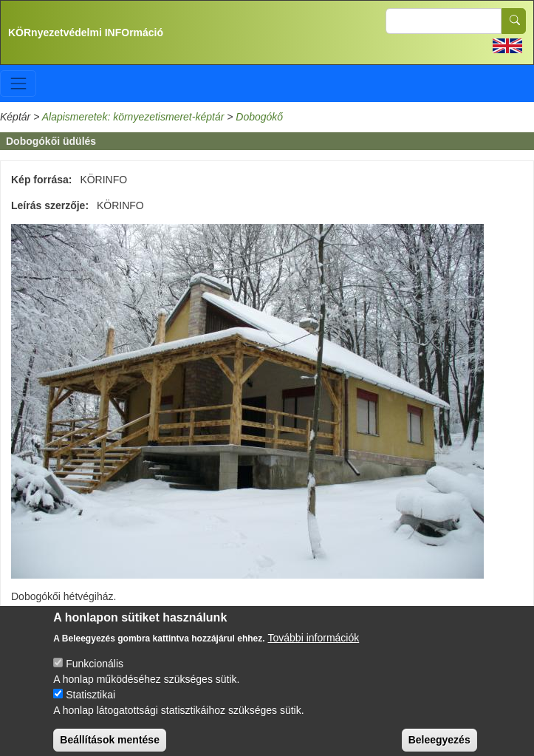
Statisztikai (90, 704)
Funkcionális (95, 672)
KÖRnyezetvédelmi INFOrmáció (86, 33)
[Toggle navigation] (18, 83)
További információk (314, 647)
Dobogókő (259, 117)
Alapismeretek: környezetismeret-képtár (133, 117)
